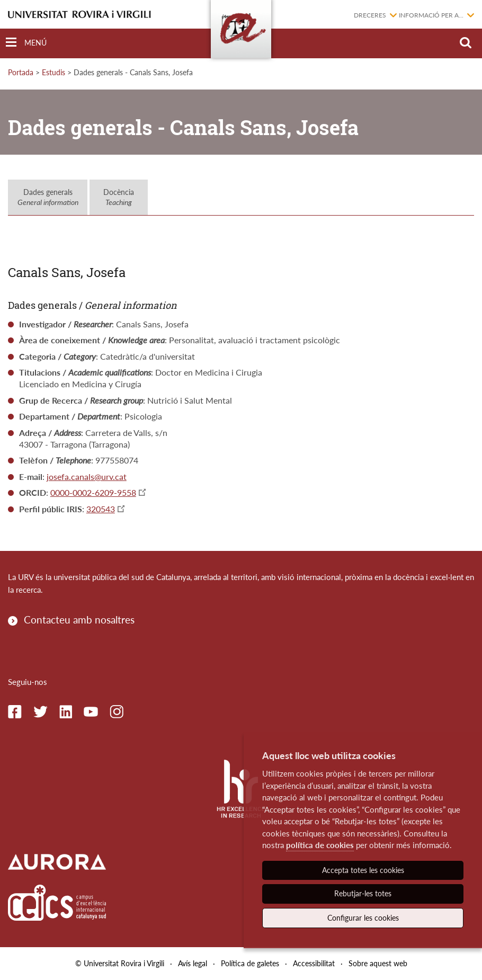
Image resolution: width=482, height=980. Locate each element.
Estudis (53, 72)
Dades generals (48, 197)
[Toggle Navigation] (26, 43)
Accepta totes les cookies (363, 870)
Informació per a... (431, 15)
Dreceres (370, 15)
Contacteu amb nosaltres (79, 620)
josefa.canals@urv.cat (87, 476)
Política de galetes (250, 963)
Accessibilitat (314, 963)
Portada (21, 72)
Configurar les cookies (363, 918)
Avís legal (193, 963)
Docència (119, 197)
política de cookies (320, 845)
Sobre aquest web (378, 963)
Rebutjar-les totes (363, 893)
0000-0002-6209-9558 (93, 492)
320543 (101, 509)
